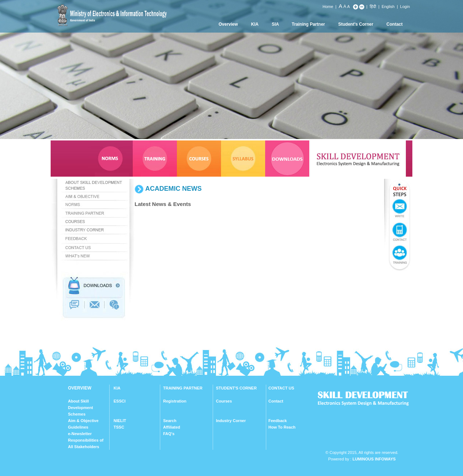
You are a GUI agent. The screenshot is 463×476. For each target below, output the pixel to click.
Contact (394, 24)
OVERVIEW (80, 388)
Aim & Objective (83, 421)
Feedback (278, 421)
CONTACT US (281, 388)
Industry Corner (231, 421)
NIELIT (120, 421)
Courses (224, 401)
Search (170, 421)
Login (405, 7)
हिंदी (373, 7)
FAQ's (169, 434)
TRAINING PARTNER (183, 388)
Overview (228, 24)
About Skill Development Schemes (80, 408)
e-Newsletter (80, 434)
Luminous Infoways (374, 459)
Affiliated (172, 427)
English (388, 7)
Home (328, 7)
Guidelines (78, 427)
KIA (255, 24)
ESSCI (120, 401)
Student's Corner (356, 24)
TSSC (119, 427)
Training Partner (309, 24)
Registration (175, 401)
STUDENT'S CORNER (236, 388)
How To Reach (282, 427)
